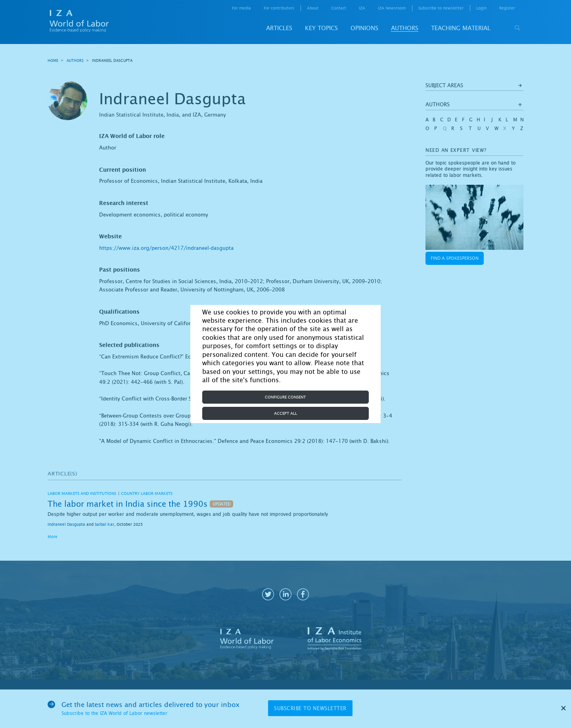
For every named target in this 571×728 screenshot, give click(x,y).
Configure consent (285, 397)
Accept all (285, 413)
